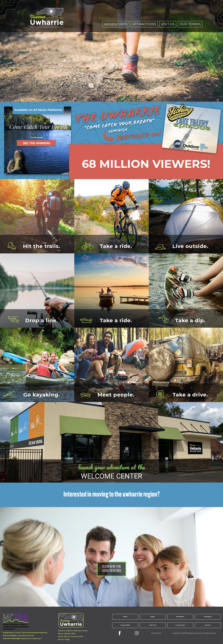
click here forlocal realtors (112, 569)
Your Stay (153, 625)
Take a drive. (190, 394)
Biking (153, 617)
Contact (208, 625)
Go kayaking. (42, 394)
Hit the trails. (42, 246)
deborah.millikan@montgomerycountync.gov (22, 639)
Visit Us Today (64, 640)
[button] (116, 24)
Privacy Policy (156, 633)
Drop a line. (42, 320)
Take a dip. (190, 320)
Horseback (208, 617)
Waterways (180, 617)
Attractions (180, 625)
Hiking (125, 617)
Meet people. (116, 394)
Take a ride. (116, 246)
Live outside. (190, 246)
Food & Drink (125, 625)
